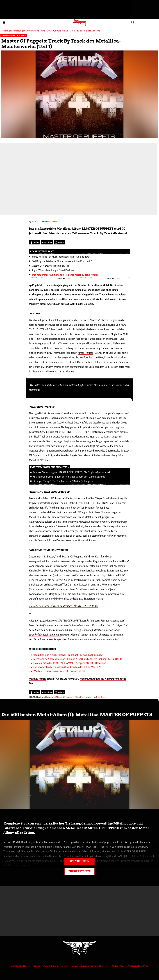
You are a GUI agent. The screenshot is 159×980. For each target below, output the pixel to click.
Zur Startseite (79, 871)
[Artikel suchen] (133, 22)
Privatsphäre (36, 966)
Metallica (83, 413)
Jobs (141, 966)
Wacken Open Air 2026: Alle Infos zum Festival (59, 671)
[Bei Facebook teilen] (35, 242)
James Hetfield (86, 353)
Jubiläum (50, 697)
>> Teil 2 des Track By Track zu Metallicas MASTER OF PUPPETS (63, 606)
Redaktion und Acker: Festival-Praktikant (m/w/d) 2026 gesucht (68, 655)
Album (42, 697)
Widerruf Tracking (51, 966)
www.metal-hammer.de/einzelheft (102, 639)
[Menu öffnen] (4, 22)
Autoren (123, 966)
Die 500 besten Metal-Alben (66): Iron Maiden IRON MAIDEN (67, 667)
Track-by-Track (99, 697)
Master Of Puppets (65, 697)
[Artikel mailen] (47, 242)
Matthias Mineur (51, 222)
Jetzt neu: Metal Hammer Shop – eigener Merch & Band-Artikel (65, 275)
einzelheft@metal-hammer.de (45, 635)
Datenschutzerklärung (20, 966)
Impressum (65, 966)
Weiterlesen (80, 861)
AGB (146, 966)
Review (88, 697)
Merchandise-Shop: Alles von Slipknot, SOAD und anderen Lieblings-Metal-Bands (78, 659)
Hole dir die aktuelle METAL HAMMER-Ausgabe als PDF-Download (70, 663)
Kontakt (115, 966)
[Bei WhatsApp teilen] (59, 242)
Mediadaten (133, 966)
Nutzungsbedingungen (80, 966)
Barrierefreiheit (97, 966)
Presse (108, 966)
